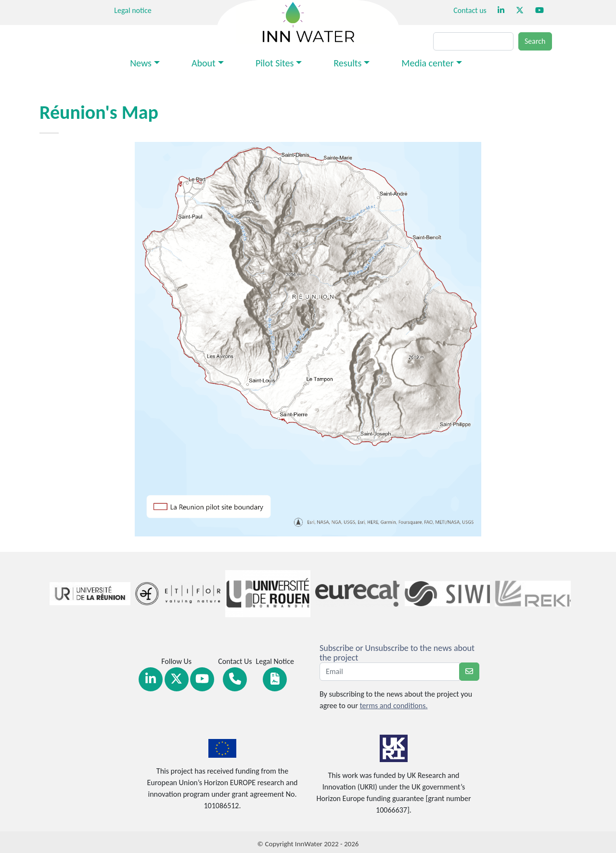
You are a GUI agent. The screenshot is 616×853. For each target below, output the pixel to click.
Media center (427, 63)
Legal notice (133, 10)
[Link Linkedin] (151, 679)
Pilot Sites (275, 63)
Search (535, 41)
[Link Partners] (85, 594)
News (141, 63)
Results (347, 63)
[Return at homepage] (308, 21)
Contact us (470, 10)
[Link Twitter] (177, 679)
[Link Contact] (235, 679)
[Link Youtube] (202, 679)
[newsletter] (469, 672)
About (204, 63)
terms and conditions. (393, 706)
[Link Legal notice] (275, 679)
